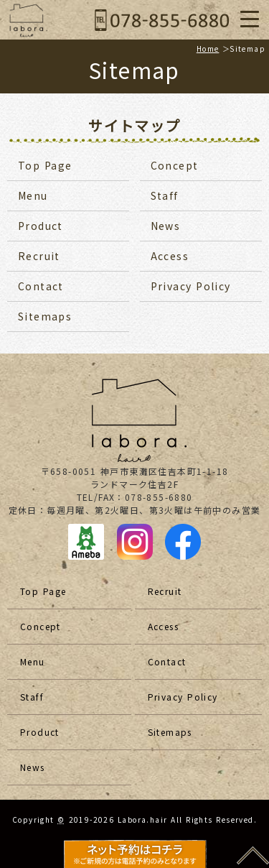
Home (208, 49)
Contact (41, 286)
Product (41, 226)
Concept (175, 165)
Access (170, 256)
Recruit (39, 256)
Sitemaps (45, 316)
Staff (165, 195)
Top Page (45, 165)
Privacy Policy (191, 286)
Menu (33, 195)
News (166, 226)
